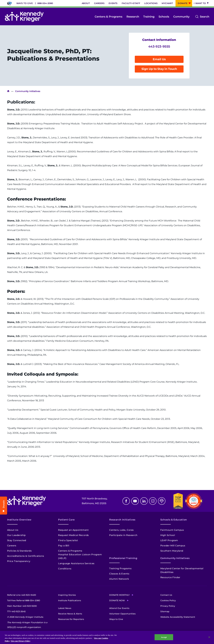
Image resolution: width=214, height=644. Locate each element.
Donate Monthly (119, 595)
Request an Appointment (73, 530)
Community (181, 17)
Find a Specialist (68, 540)
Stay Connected (17, 540)
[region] (107, 637)
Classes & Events (119, 574)
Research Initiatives (122, 520)
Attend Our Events (119, 608)
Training (149, 17)
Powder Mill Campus (173, 546)
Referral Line (22, 595)
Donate (183, 3)
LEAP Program (169, 540)
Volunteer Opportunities (122, 614)
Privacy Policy (168, 606)
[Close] (209, 637)
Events (113, 3)
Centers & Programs (108, 17)
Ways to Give (25, 3)
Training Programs (120, 568)
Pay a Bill (64, 546)
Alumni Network (119, 579)
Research (133, 17)
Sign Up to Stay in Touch (159, 69)
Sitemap (165, 611)
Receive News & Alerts (70, 614)
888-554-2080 (45, 3)
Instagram (153, 501)
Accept (164, 637)
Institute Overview (19, 520)
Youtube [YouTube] (135, 501)
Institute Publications (70, 600)
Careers (99, 3)
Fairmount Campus (172, 530)
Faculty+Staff (131, 3)
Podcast (162, 501)
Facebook (126, 501)
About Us (13, 530)
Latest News (65, 608)
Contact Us (166, 595)
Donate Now (117, 600)
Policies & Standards (19, 551)
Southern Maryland (172, 551)
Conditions (65, 569)
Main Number (22, 606)
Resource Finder (170, 577)
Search (205, 17)
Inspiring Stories (67, 595)
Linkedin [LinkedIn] (144, 501)
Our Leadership (16, 535)
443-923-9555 (159, 46)
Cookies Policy (168, 600)
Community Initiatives (175, 558)
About (86, 3)
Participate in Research (123, 535)
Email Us (159, 59)
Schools (164, 17)
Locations (151, 3)
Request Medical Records (73, 535)
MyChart (167, 3)
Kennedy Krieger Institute (8, 91)
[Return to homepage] (24, 17)
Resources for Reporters (71, 619)
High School (168, 535)
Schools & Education (174, 520)
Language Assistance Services (76, 563)
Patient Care (66, 520)
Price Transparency (19, 561)
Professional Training (123, 558)
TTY (16, 611)
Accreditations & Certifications (26, 556)
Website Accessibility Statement (178, 617)
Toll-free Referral (24, 600)
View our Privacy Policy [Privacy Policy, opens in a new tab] (20, 641)
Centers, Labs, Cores (121, 530)
